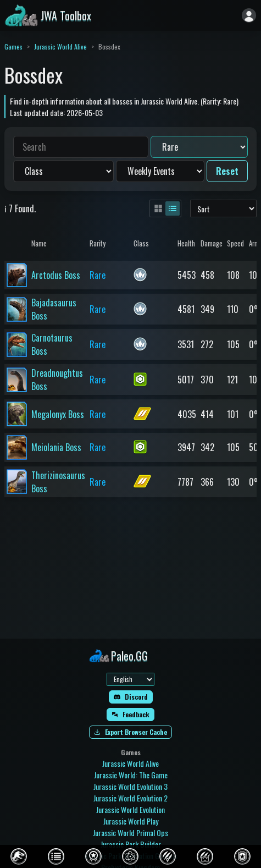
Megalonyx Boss (58, 414)
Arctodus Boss (56, 275)
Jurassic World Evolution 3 (130, 786)
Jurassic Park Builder (131, 844)
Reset (227, 171)
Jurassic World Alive (60, 46)
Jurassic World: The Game (131, 775)
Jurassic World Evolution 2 (130, 798)
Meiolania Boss (56, 447)
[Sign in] (249, 15)
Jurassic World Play (131, 821)
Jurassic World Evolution (130, 809)
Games (13, 46)
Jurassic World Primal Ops (130, 833)
